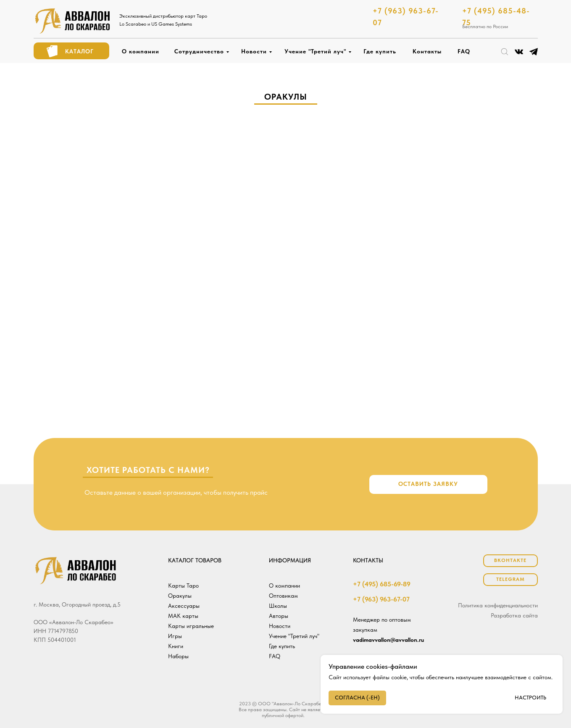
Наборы (178, 656)
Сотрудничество (199, 51)
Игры (175, 636)
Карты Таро (183, 586)
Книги (176, 646)
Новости (254, 51)
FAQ (464, 51)
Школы (278, 606)
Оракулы (180, 596)
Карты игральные (191, 626)
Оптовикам (283, 596)
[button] (428, 484)
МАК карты (183, 616)
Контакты (427, 51)
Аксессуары (184, 606)
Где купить (380, 51)
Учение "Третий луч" (315, 51)
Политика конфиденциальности (498, 605)
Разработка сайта (514, 615)
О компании (141, 51)
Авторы (279, 616)
